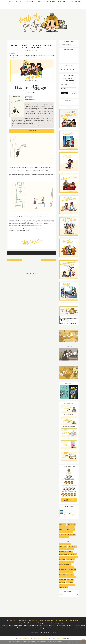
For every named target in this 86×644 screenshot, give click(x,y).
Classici (61, 528)
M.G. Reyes (70, 576)
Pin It (35, 257)
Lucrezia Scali (63, 576)
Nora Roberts (63, 581)
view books (74, 521)
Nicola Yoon (70, 578)
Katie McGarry (63, 573)
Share (26, 257)
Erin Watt (62, 556)
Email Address (64, 88)
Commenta (42, 257)
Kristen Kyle (62, 566)
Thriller (70, 539)
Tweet (21, 257)
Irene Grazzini (63, 571)
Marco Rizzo (62, 578)
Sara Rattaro (70, 566)
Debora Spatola (63, 558)
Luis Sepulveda (63, 589)
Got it (76, 642)
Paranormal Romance (65, 536)
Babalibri (26, 47)
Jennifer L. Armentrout (65, 548)
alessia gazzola (63, 561)
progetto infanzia (35, 47)
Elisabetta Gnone (72, 550)
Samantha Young (63, 591)
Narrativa (69, 533)
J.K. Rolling (62, 563)
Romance (62, 539)
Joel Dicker (70, 571)
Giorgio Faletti (71, 581)
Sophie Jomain (69, 556)
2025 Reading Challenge (68, 513)
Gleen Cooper (63, 584)
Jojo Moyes (62, 586)
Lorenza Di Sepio (72, 573)
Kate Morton (69, 586)
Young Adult (62, 541)
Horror (61, 533)
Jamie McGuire (63, 553)
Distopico (70, 528)
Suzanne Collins (72, 558)
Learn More (69, 642)
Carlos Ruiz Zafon (73, 561)
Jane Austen (70, 584)
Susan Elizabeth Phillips (65, 568)
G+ (31, 257)
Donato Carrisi (63, 550)
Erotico (61, 531)
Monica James (71, 589)
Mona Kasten (71, 553)
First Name (63, 92)
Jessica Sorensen (70, 563)
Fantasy (69, 531)
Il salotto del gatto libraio (69, 515)
